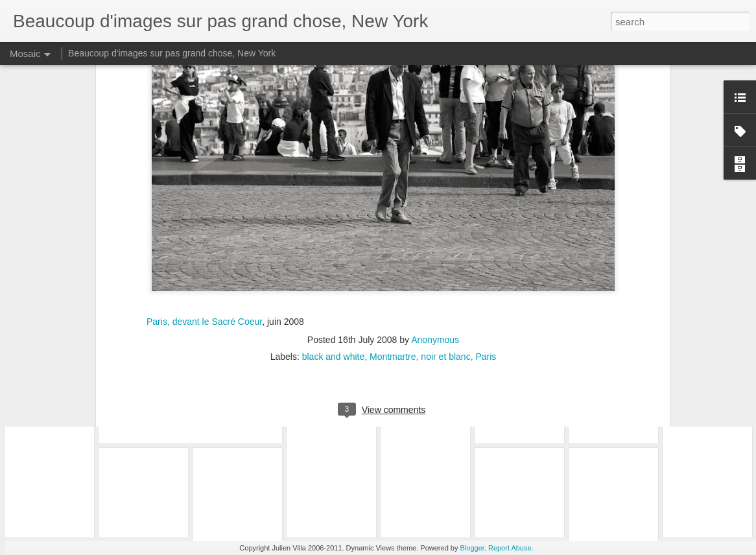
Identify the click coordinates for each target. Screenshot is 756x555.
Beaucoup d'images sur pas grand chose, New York (172, 53)
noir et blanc (445, 240)
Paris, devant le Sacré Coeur (204, 204)
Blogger (472, 548)
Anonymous (435, 223)
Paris (486, 240)
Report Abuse (510, 548)
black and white (334, 240)
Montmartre (393, 240)
